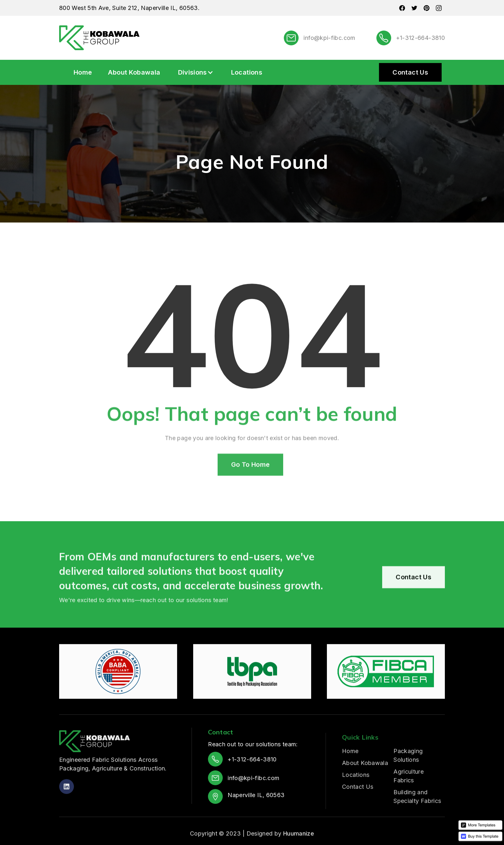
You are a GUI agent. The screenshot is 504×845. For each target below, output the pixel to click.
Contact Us (410, 72)
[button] (196, 72)
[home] (99, 38)
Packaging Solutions (408, 780)
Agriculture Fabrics (409, 801)
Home (83, 72)
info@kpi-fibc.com (329, 38)
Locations (247, 72)
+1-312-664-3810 (420, 38)
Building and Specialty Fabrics (417, 822)
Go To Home (251, 482)
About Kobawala (134, 72)
